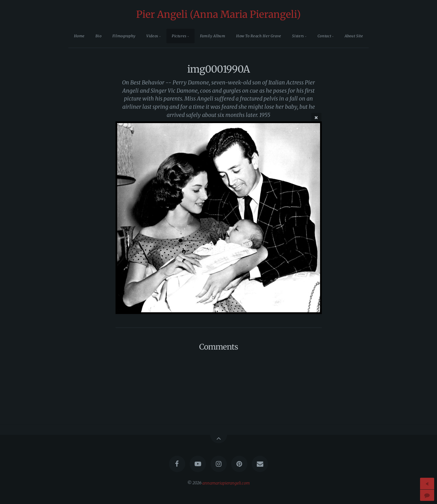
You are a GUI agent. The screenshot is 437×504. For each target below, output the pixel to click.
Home (80, 36)
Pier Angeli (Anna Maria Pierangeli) (218, 14)
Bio (98, 36)
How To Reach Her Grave (259, 36)
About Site (354, 36)
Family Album (213, 36)
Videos (152, 36)
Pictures (179, 36)
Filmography (124, 36)
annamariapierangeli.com (226, 483)
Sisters (298, 36)
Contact (324, 36)
